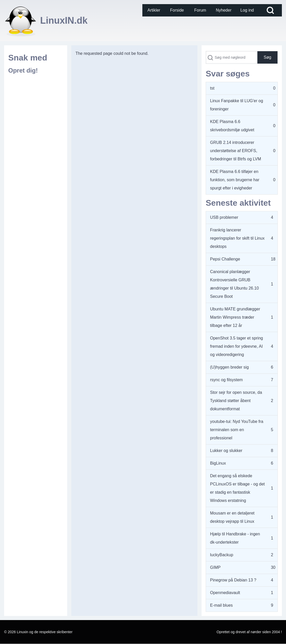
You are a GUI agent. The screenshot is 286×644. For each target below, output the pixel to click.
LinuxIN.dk (64, 20)
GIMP (215, 567)
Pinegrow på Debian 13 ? (233, 580)
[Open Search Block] (270, 10)
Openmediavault (225, 593)
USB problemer (224, 217)
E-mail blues (221, 605)
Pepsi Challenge (225, 259)
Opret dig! (23, 70)
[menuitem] (154, 10)
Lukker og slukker (226, 451)
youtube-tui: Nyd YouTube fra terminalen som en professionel (237, 430)
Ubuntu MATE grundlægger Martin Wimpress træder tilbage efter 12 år (235, 317)
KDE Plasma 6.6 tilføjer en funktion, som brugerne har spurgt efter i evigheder (235, 180)
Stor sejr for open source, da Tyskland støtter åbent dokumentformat (236, 401)
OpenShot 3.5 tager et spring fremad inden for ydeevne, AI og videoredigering (236, 346)
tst (212, 88)
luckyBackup (222, 555)
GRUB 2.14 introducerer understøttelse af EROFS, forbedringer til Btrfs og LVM (236, 151)
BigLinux (218, 463)
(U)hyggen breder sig (229, 367)
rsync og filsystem (226, 380)
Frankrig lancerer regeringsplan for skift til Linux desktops (237, 238)
